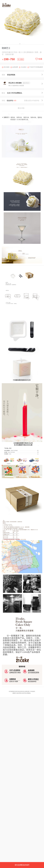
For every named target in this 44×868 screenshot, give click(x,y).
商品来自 (15, 83)
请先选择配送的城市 (22, 865)
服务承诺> (26, 83)
